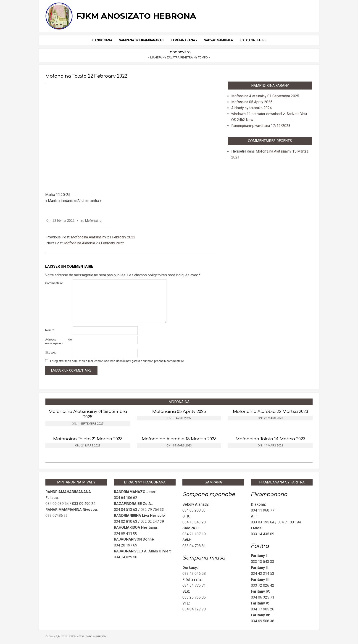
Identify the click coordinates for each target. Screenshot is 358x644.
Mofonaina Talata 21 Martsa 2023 (88, 439)
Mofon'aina (93, 221)
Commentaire (54, 283)
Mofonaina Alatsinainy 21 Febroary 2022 (103, 237)
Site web (51, 352)
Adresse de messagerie (58, 341)
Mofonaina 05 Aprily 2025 (252, 102)
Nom (49, 330)
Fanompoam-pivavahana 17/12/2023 (261, 126)
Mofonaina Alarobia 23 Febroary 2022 (94, 243)
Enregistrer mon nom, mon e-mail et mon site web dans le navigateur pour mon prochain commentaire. (117, 361)
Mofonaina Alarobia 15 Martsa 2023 (179, 439)
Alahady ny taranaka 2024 (251, 108)
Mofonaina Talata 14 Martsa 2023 (270, 439)
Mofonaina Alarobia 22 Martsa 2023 (270, 412)
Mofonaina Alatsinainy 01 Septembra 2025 (265, 96)
